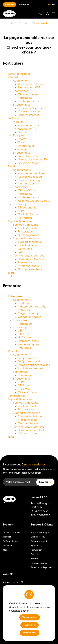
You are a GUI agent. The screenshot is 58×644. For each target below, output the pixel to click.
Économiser (20, 187)
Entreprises (15, 296)
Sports (22, 139)
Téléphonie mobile (30, 362)
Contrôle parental (29, 112)
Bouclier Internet (29, 115)
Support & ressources (26, 239)
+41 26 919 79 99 (40, 511)
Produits (18, 122)
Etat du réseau (38, 537)
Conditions (25, 249)
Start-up (23, 303)
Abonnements (22, 81)
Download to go (28, 163)
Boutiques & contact (31, 430)
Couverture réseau (30, 177)
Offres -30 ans (27, 191)
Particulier (10, 5)
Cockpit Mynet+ (28, 215)
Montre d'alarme (28, 184)
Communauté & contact (28, 256)
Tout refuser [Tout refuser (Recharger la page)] (30, 625)
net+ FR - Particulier (18, 23)
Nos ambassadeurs (30, 269)
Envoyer (44, 482)
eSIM (21, 211)
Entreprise (24, 5)
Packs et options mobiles (34, 365)
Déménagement (28, 235)
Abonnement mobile (31, 173)
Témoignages (17, 396)
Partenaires (25, 263)
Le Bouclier (25, 218)
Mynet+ (34, 546)
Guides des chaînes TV (32, 160)
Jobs (11, 276)
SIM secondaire (28, 208)
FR (49, 5)
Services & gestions (25, 225)
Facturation (25, 232)
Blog (11, 273)
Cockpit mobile (28, 228)
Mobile (12, 167)
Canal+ (23, 143)
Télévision (14, 119)
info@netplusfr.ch (40, 515)
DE (54, 5)
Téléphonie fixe (28, 358)
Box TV (22, 132)
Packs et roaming (29, 180)
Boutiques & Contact (31, 259)
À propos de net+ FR (13, 582)
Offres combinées (19, 74)
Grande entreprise (30, 317)
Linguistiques (26, 146)
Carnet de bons (28, 434)
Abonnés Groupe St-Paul (34, 201)
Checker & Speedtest (32, 108)
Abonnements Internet (32, 84)
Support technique (30, 242)
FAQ (21, 252)
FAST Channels (27, 156)
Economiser (20, 91)
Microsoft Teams (28, 341)
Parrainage (25, 98)
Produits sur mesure (30, 368)
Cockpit (34, 554)
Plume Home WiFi (29, 88)
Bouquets (19, 136)
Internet (13, 77)
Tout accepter (30, 617)
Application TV (27, 129)
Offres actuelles (28, 94)
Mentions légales (29, 423)
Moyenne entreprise (31, 314)
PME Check (25, 348)
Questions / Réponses (41, 567)
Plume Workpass (28, 344)
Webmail (35, 559)
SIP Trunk (24, 334)
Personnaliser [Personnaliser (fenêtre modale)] (30, 633)
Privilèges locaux (29, 101)
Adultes (23, 149)
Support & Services (20, 221)
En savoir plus (22, 105)
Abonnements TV (29, 125)
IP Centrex (25, 338)
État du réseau (27, 245)
